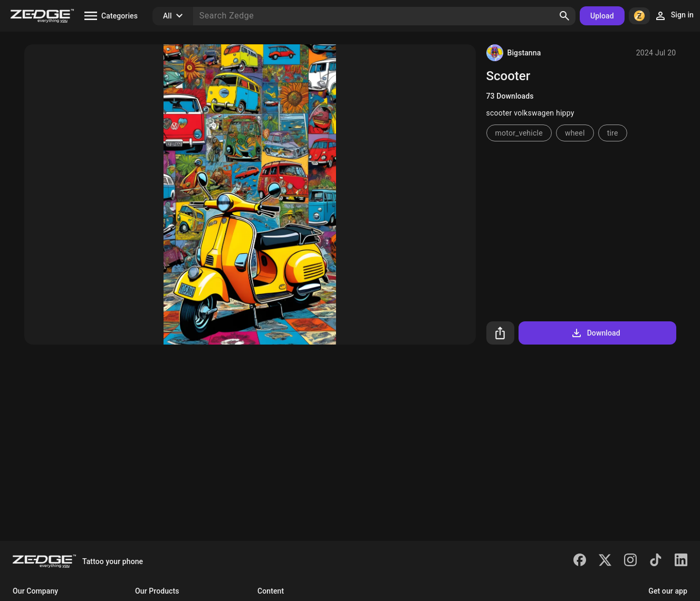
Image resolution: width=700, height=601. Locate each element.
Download (595, 333)
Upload (602, 16)
